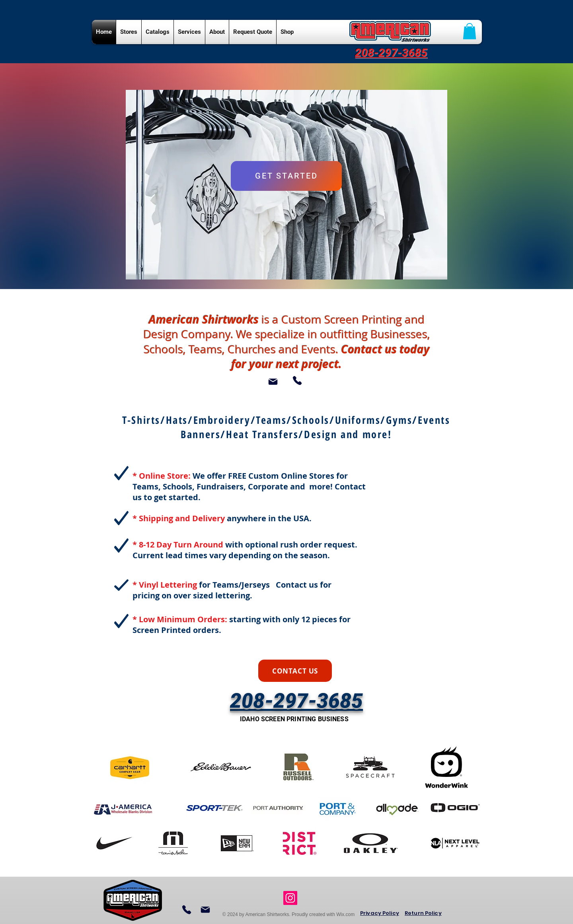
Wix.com (345, 914)
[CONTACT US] (295, 671)
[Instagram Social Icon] (290, 898)
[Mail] (273, 382)
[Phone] (297, 380)
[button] (470, 31)
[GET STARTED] (286, 176)
